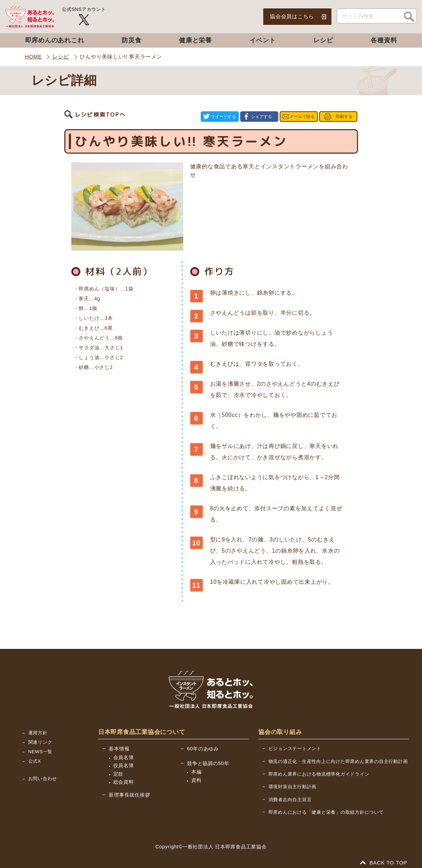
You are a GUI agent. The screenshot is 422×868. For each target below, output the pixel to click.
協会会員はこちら (292, 16)
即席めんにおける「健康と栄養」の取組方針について (326, 805)
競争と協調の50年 (208, 756)
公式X (35, 754)
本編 (196, 764)
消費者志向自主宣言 (290, 792)
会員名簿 (124, 750)
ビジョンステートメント (295, 741)
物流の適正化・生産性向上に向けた (338, 754)
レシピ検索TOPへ (100, 113)
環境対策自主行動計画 (293, 779)
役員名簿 (124, 758)
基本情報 (119, 741)
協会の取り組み (280, 725)
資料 (196, 773)
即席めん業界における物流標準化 (319, 767)
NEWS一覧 (41, 744)
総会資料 (124, 775)
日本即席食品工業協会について (142, 725)
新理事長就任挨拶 (129, 787)
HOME (34, 57)
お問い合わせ (43, 771)
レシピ (61, 57)
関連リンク (40, 735)
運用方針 (38, 725)
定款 (119, 766)
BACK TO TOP (384, 855)
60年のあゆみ (203, 741)
